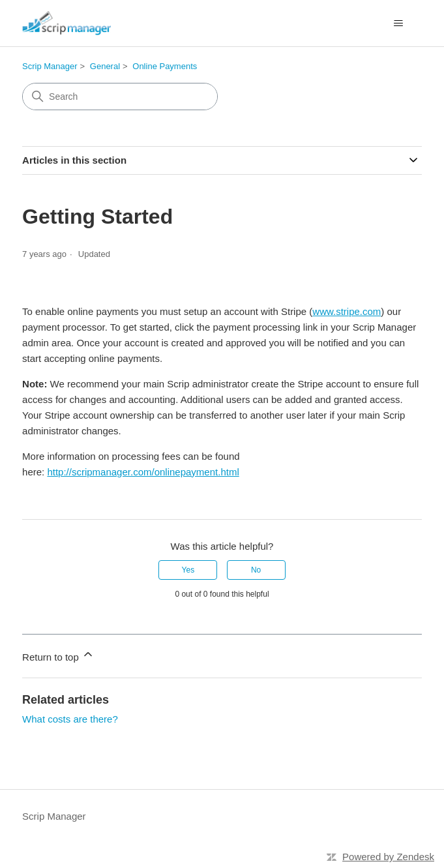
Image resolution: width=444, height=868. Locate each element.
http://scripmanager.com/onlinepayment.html (143, 472)
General (105, 66)
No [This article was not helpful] (256, 570)
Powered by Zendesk (388, 857)
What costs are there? (70, 719)
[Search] (120, 97)
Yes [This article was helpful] (188, 570)
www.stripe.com (347, 311)
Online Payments (165, 66)
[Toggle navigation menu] (399, 23)
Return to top (58, 655)
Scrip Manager (50, 66)
